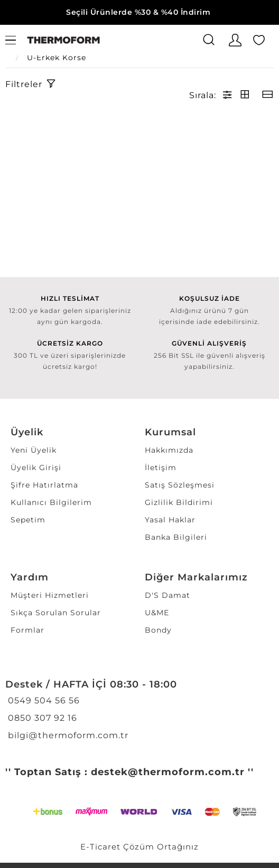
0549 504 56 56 (43, 700)
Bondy (158, 630)
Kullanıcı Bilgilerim (51, 502)
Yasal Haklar (170, 520)
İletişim (161, 468)
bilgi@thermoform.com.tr (67, 735)
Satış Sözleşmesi (180, 485)
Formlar (27, 630)
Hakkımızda (169, 450)
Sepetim (28, 520)
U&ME (157, 613)
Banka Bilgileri (176, 537)
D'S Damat (168, 595)
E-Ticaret (100, 847)
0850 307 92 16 (41, 718)
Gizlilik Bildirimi (179, 502)
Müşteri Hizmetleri (50, 595)
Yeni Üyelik (34, 450)
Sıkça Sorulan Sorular (56, 613)
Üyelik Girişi (36, 468)
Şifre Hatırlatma (44, 485)
